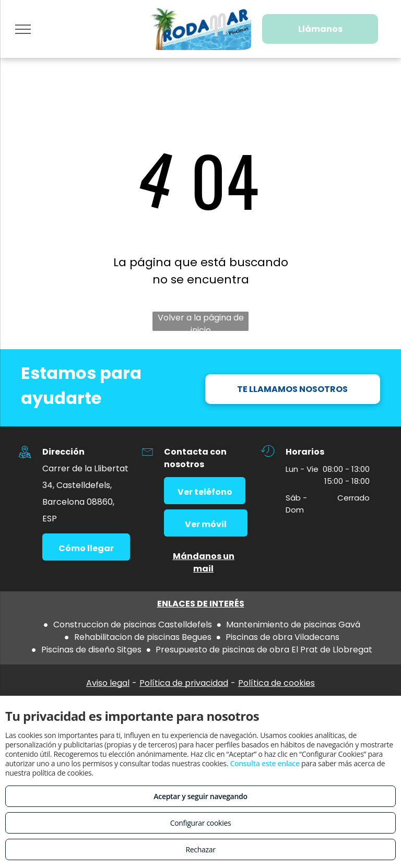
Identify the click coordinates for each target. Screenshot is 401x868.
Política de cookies (276, 683)
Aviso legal (108, 683)
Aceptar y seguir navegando (200, 796)
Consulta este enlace (264, 763)
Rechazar (200, 849)
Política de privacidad (184, 683)
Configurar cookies (201, 823)
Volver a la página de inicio (201, 321)
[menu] (23, 29)
